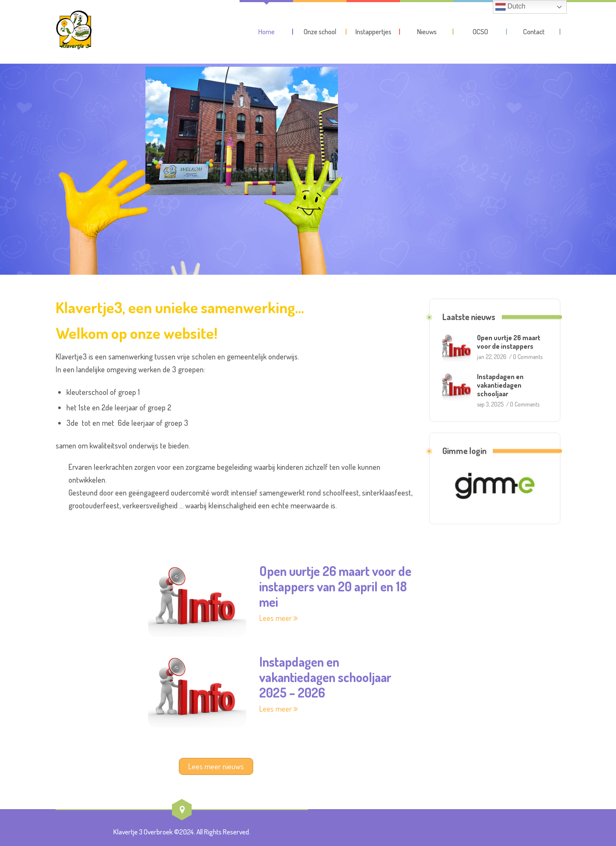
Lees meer (278, 618)
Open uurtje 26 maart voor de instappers (509, 342)
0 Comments (528, 357)
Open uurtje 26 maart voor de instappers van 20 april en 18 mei (335, 586)
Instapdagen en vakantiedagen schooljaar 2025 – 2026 (325, 677)
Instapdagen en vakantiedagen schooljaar (500, 385)
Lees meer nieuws (216, 766)
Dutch (510, 7)
